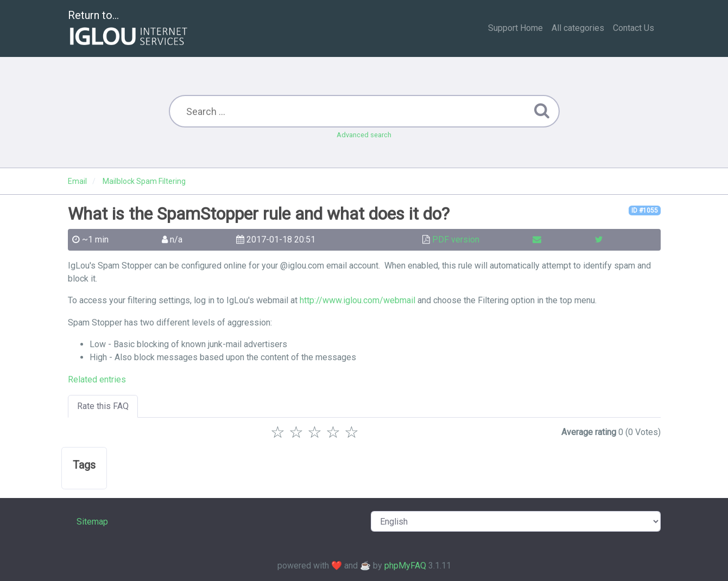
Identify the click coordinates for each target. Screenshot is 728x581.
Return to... (129, 29)
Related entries (97, 379)
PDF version (456, 240)
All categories (578, 28)
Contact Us (634, 28)
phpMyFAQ (405, 566)
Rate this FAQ (103, 406)
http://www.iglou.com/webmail (357, 300)
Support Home (515, 28)
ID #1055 (645, 210)
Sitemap (92, 522)
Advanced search (364, 135)
